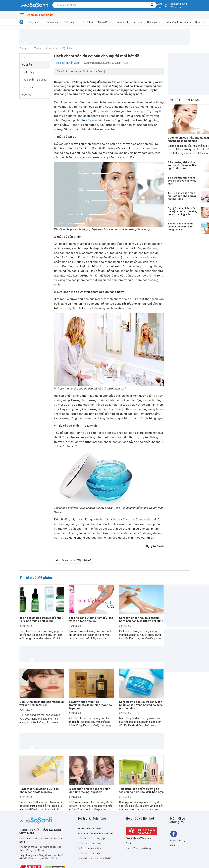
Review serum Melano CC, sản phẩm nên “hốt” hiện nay (39, 790)
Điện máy (69, 22)
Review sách (122, 22)
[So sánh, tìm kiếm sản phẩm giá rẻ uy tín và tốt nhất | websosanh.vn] (34, 5)
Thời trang (28, 87)
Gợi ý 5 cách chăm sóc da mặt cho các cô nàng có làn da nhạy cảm (183, 211)
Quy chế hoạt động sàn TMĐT (95, 859)
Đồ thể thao (88, 22)
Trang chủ (25, 48)
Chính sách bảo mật (89, 854)
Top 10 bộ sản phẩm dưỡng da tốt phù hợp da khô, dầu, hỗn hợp (141, 790)
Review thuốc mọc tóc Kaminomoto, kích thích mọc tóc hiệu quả (91, 705)
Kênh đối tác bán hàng (138, 848)
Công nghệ (33, 22)
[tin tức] (21, 22)
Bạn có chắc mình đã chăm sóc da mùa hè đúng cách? (181, 226)
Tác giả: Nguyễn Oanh (67, 63)
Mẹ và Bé (103, 22)
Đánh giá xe (154, 22)
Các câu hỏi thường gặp (91, 839)
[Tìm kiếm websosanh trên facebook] (174, 834)
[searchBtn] (152, 5)
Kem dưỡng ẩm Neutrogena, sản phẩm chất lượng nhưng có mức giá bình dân (141, 705)
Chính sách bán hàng (90, 844)
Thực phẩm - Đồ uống (34, 80)
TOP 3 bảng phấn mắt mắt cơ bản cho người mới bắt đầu (182, 196)
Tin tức (38, 48)
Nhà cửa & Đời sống (178, 22)
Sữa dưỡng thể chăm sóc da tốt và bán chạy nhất (182, 181)
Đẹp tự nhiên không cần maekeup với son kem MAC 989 (42, 703)
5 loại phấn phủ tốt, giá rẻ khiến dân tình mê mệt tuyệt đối (90, 790)
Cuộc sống (52, 22)
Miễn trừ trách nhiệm (89, 849)
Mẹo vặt (26, 95)
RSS (173, 846)
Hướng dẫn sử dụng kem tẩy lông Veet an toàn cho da (91, 619)
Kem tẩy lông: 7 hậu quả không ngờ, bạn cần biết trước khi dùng (141, 619)
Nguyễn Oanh (155, 546)
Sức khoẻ (138, 22)
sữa (89, 120)
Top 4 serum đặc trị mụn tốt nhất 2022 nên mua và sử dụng (41, 619)
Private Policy (178, 841)
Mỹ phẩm (67, 48)
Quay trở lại (76, 560)
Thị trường (28, 72)
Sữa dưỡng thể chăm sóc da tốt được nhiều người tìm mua (182, 165)
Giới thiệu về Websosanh (140, 838)
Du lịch (26, 57)
